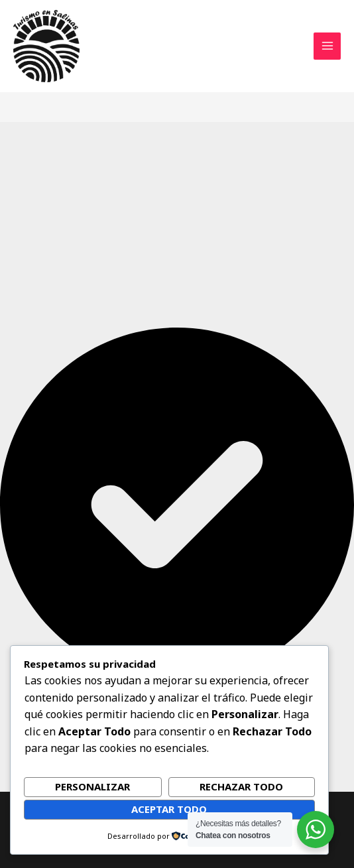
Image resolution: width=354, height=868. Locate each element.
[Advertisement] (177, 228)
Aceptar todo (169, 809)
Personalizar (92, 786)
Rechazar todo (241, 786)
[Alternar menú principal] (327, 46)
